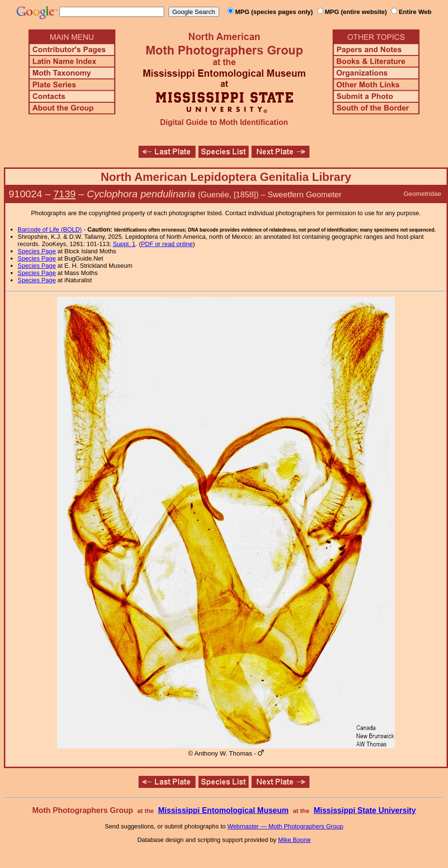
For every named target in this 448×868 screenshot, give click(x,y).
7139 (65, 194)
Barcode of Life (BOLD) (50, 229)
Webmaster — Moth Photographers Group (285, 826)
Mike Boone (294, 840)
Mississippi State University (365, 810)
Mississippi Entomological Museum (223, 810)
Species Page (37, 251)
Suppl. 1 (124, 244)
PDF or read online (167, 244)
